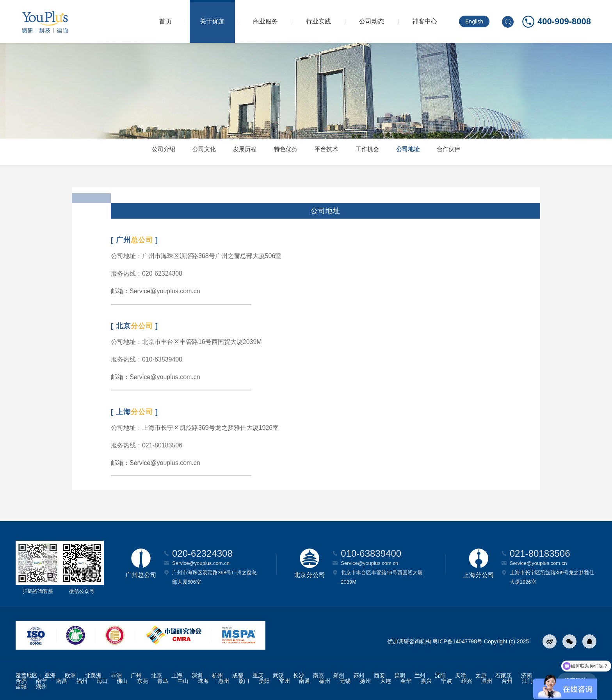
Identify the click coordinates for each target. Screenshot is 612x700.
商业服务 (265, 21)
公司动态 (372, 21)
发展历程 (226, 152)
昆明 (400, 675)
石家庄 (503, 675)
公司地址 (439, 152)
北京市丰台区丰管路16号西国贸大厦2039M (382, 577)
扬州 (365, 681)
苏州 (359, 675)
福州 (82, 681)
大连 (386, 681)
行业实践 (318, 21)
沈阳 (440, 675)
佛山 (122, 681)
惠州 (224, 681)
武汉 (278, 675)
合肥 (21, 681)
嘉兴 (426, 681)
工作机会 (386, 152)
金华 (406, 681)
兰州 (420, 675)
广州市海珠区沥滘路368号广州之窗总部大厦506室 (214, 577)
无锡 (345, 681)
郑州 (339, 675)
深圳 (197, 675)
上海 (177, 675)
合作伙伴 (492, 152)
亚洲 (50, 675)
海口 (102, 681)
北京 (157, 675)
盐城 (21, 686)
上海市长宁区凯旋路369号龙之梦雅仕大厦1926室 (552, 577)
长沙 (299, 675)
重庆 (258, 675)
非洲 (116, 675)
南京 (318, 675)
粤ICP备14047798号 (457, 641)
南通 (304, 681)
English (474, 21)
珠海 (203, 681)
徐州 (325, 681)
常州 (285, 681)
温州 (487, 681)
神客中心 (425, 21)
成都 (238, 675)
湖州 (41, 686)
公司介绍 (120, 152)
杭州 (217, 675)
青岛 (163, 681)
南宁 (41, 681)
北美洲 (93, 675)
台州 (507, 681)
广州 (136, 675)
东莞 (142, 681)
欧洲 (70, 675)
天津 (461, 675)
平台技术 (333, 152)
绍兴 (467, 681)
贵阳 (264, 681)
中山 (183, 681)
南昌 (62, 681)
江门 (527, 681)
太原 (481, 675)
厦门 (244, 681)
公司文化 (173, 152)
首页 (165, 21)
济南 (527, 675)
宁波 (447, 681)
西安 (379, 675)
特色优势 (279, 152)
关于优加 (212, 21)
